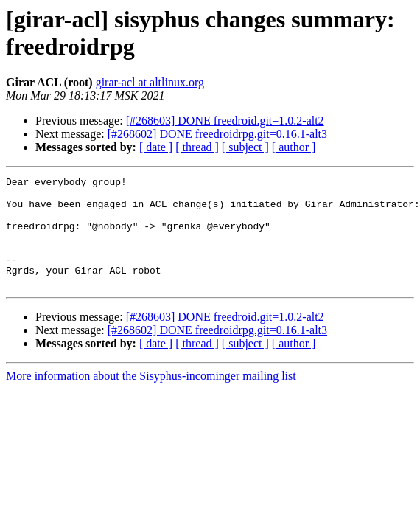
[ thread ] (197, 147)
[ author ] (294, 147)
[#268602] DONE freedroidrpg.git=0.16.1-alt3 (217, 134)
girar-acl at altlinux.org (150, 82)
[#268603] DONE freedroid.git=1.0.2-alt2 (225, 121)
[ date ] (156, 147)
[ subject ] (245, 147)
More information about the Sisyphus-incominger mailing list (151, 398)
